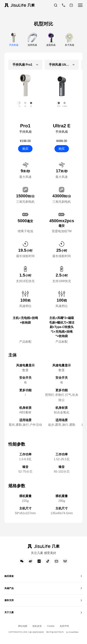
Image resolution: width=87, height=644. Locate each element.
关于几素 (11, 619)
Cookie (52, 633)
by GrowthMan (73, 640)
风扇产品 (11, 592)
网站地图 (18, 633)
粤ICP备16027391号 (55, 640)
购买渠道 (11, 579)
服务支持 (11, 606)
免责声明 (69, 633)
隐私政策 (36, 633)
